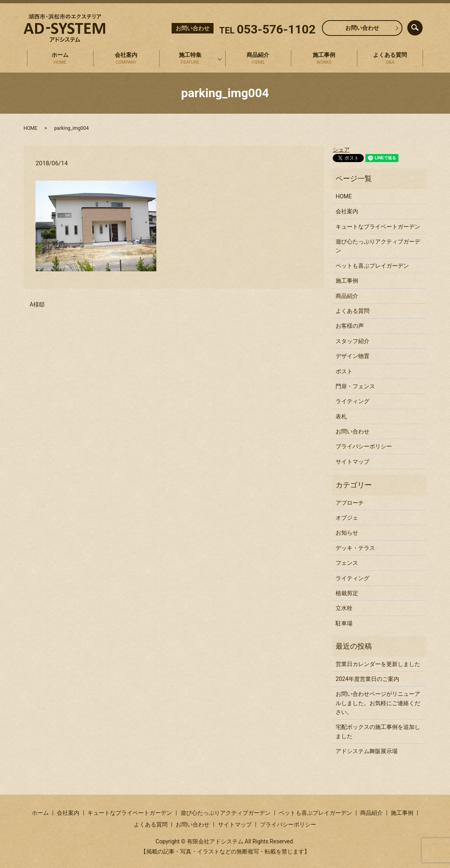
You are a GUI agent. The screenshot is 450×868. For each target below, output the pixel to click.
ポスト (344, 371)
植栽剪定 (347, 593)
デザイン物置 (353, 356)
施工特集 (190, 59)
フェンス (347, 563)
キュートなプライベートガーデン (378, 227)
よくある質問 (390, 59)
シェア (341, 150)
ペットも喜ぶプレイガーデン (372, 266)
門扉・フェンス (355, 386)
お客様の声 (350, 326)
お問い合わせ (362, 28)
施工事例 (324, 59)
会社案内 (126, 59)
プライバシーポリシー (364, 446)
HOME (31, 128)
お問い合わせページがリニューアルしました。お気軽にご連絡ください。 (378, 703)
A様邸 (37, 304)
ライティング (353, 401)
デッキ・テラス (355, 548)
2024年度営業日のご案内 (367, 679)
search (421, 26)
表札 (341, 416)
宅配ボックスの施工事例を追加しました (378, 731)
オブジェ (347, 518)
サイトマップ (353, 462)
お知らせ (347, 533)
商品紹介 (258, 59)
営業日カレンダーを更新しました (378, 664)
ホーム (60, 59)
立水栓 (344, 608)
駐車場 (344, 623)
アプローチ (350, 503)
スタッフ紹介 (353, 341)
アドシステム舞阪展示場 (367, 751)
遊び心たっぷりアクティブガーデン (378, 246)
